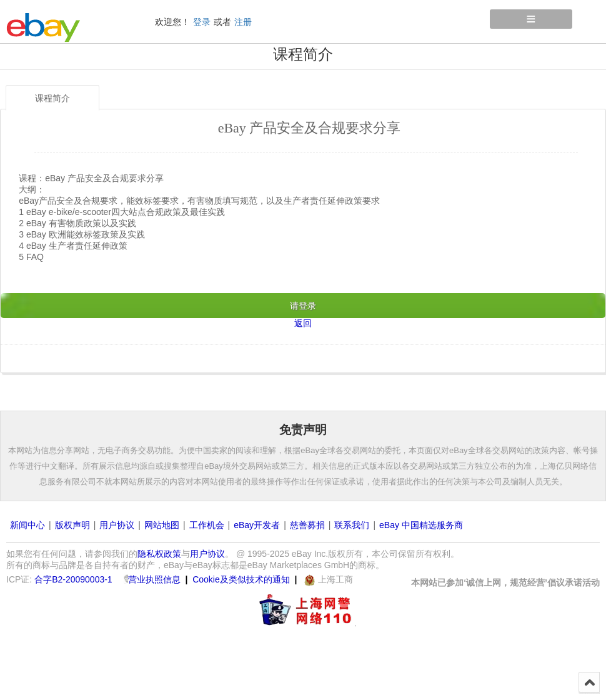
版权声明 (72, 525)
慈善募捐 (307, 525)
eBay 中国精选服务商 (421, 525)
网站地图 (162, 525)
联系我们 (352, 525)
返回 (303, 323)
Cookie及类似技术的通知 (241, 579)
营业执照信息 (154, 579)
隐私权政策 (159, 554)
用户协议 (117, 525)
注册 (243, 22)
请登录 (303, 306)
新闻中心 (27, 525)
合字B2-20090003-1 (73, 579)
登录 (202, 22)
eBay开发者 (257, 525)
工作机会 (207, 525)
